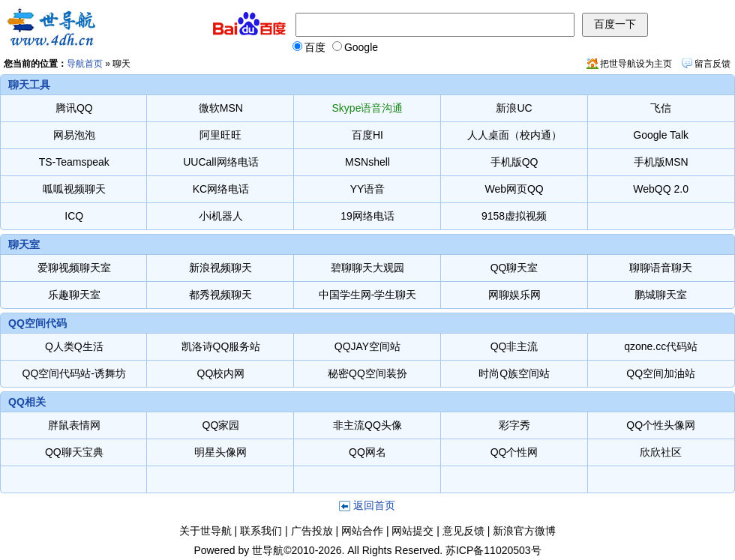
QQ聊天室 (514, 268)
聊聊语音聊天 (661, 268)
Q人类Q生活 (74, 346)
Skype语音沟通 (368, 108)
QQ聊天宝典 (74, 452)
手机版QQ (514, 162)
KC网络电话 (221, 189)
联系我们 (261, 531)
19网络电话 (367, 216)
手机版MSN (661, 162)
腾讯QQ (74, 108)
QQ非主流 (514, 346)
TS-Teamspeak (74, 162)
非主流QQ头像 (367, 425)
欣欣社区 (661, 452)
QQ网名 (367, 452)
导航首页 (85, 64)
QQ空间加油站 (661, 373)
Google (355, 47)
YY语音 (368, 189)
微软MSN (221, 108)
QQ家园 (221, 425)
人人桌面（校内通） (514, 135)
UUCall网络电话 (220, 162)
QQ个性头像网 (661, 425)
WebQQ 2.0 (661, 189)
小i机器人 (221, 216)
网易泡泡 (74, 135)
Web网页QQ (514, 189)
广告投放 (312, 531)
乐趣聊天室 (79, 295)
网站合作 (362, 531)
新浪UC (514, 108)
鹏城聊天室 (661, 295)
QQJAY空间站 (367, 346)
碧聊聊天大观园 (367, 268)
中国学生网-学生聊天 (368, 295)
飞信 (661, 108)
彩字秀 (514, 425)
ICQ (74, 216)
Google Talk (661, 135)
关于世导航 (205, 531)
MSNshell (367, 162)
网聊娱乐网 (514, 295)
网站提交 (412, 531)
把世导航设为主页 (636, 64)
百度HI (367, 135)
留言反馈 (712, 64)
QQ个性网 (514, 452)
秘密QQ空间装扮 (367, 373)
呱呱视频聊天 (74, 189)
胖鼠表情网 (74, 425)
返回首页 (374, 505)
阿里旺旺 (220, 135)
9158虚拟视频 (514, 216)
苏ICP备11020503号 (493, 550)
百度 (309, 47)
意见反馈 (463, 531)
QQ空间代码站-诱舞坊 (74, 373)
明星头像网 (220, 452)
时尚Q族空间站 (514, 373)
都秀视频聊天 (220, 295)
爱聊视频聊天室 (74, 268)
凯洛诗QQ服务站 (221, 346)
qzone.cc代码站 (661, 346)
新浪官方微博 (524, 531)
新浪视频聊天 (220, 268)
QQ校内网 (221, 373)
